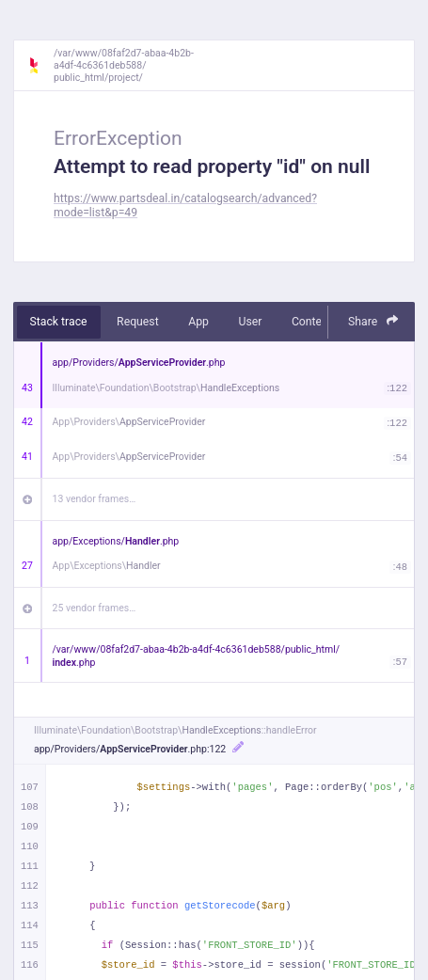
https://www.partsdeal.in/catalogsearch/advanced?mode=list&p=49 (185, 205)
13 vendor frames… (95, 499)
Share (373, 321)
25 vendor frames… (95, 608)
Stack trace (59, 322)
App (198, 322)
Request (138, 322)
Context (311, 322)
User (250, 322)
